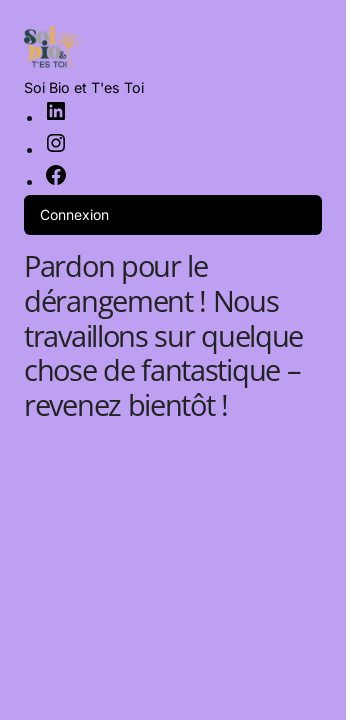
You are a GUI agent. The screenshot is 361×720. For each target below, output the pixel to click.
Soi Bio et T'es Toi (84, 87)
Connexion (74, 214)
